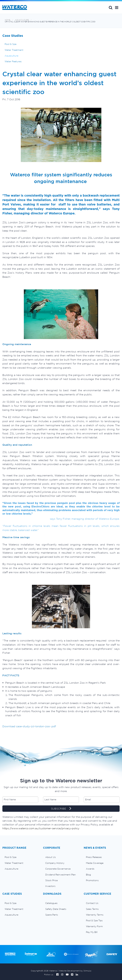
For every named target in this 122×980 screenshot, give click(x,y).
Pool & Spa (10, 44)
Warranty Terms (95, 915)
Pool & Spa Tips (94, 920)
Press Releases (94, 857)
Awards (90, 869)
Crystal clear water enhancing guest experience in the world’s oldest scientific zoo (50, 22)
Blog (88, 875)
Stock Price (51, 880)
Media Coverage (95, 863)
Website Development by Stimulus (75, 971)
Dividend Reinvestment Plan (61, 875)
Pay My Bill (92, 932)
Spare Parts (52, 915)
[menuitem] (20, 857)
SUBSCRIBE (61, 809)
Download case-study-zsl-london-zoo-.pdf (29, 726)
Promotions (92, 880)
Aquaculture (22, 20)
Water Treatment (14, 50)
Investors (50, 886)
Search (111, 7)
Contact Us (92, 903)
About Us (51, 857)
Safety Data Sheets (56, 909)
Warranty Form (94, 926)
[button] (117, 7)
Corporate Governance (58, 869)
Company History (55, 863)
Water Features (13, 61)
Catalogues (51, 903)
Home (7, 20)
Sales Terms (92, 909)
